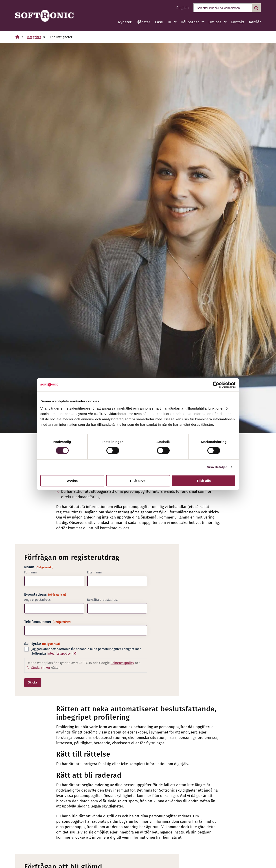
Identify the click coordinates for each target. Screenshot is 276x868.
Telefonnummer (47, 622)
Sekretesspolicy (122, 663)
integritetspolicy (59, 654)
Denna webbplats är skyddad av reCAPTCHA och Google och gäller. (84, 665)
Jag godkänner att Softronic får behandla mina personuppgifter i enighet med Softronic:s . (87, 652)
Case (159, 22)
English (183, 8)
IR (169, 22)
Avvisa (72, 481)
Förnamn (31, 572)
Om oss (215, 22)
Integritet (34, 37)
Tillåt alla (204, 481)
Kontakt (237, 22)
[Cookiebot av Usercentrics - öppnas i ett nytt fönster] (216, 385)
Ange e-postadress (37, 600)
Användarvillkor (39, 668)
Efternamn (94, 572)
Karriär (255, 22)
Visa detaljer (217, 467)
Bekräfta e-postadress (103, 600)
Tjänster (143, 22)
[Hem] (17, 37)
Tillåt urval (138, 481)
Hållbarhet (190, 22)
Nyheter (125, 22)
